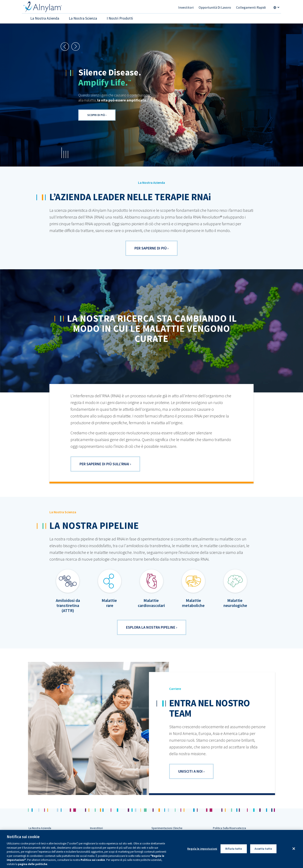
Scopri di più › (97, 115)
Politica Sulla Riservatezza (229, 828)
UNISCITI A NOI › (191, 771)
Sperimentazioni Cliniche (167, 828)
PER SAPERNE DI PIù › (151, 248)
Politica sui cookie (93, 864)
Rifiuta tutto (234, 853)
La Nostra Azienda (40, 828)
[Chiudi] (294, 853)
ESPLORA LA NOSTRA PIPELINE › (152, 627)
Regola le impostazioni (202, 853)
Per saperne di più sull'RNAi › (105, 464)
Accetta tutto (263, 853)
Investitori (96, 828)
